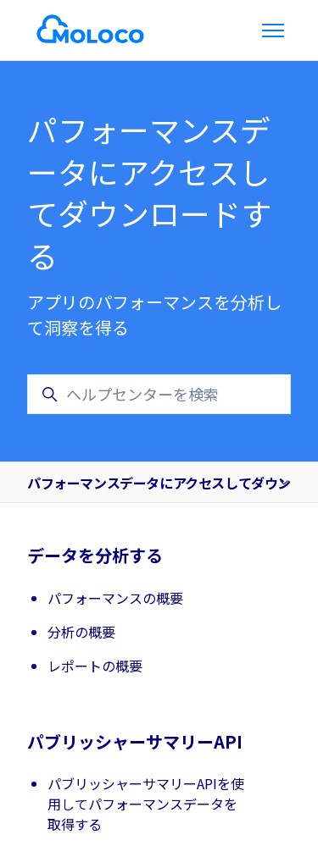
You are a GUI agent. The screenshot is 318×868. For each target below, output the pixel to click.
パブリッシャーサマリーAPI (135, 741)
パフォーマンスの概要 (115, 598)
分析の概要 (81, 632)
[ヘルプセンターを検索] (159, 394)
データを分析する (95, 555)
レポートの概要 (95, 666)
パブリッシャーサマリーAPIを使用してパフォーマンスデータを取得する (146, 804)
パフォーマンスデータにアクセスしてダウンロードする (159, 483)
